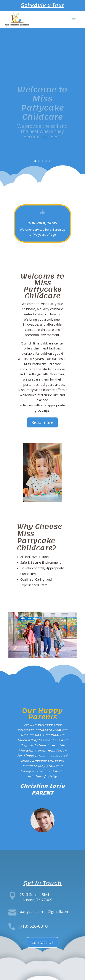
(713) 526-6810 (33, 926)
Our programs (42, 223)
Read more (42, 422)
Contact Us (42, 942)
